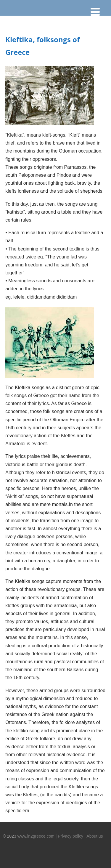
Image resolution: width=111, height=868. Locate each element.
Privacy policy (70, 836)
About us (95, 836)
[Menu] (98, 13)
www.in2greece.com (36, 836)
